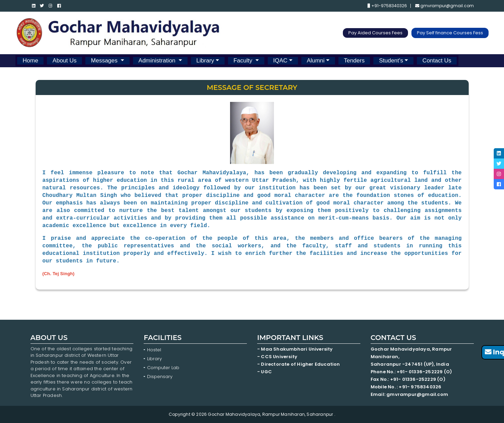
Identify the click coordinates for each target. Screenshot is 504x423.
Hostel (154, 350)
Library (205, 61)
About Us (64, 61)
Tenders (354, 61)
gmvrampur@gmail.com (445, 6)
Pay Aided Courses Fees (375, 33)
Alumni (316, 61)
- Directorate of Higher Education (299, 364)
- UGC (265, 372)
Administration (158, 61)
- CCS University (277, 357)
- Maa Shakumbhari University (296, 349)
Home (30, 61)
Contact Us (437, 61)
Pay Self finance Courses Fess (450, 33)
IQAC (280, 61)
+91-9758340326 (387, 6)
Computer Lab (164, 368)
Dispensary (160, 377)
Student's (391, 61)
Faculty (244, 61)
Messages (105, 61)
